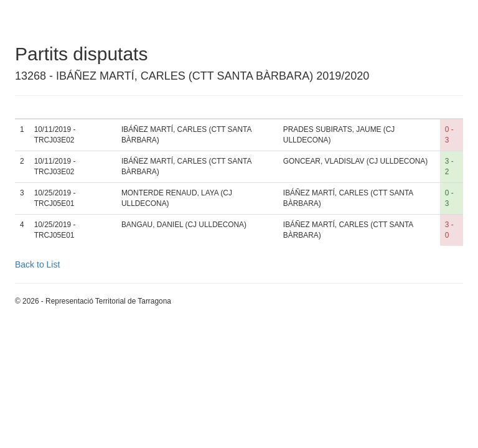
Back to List (37, 264)
